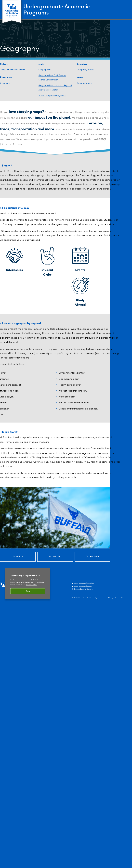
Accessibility (119, 598)
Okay (28, 591)
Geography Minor (85, 83)
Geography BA (45, 70)
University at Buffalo (85, 598)
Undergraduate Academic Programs (59, 9)
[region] (28, 584)
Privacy (110, 598)
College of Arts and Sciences (13, 70)
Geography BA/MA (85, 70)
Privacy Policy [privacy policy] (31, 585)
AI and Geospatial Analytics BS (52, 96)
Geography (5, 83)
